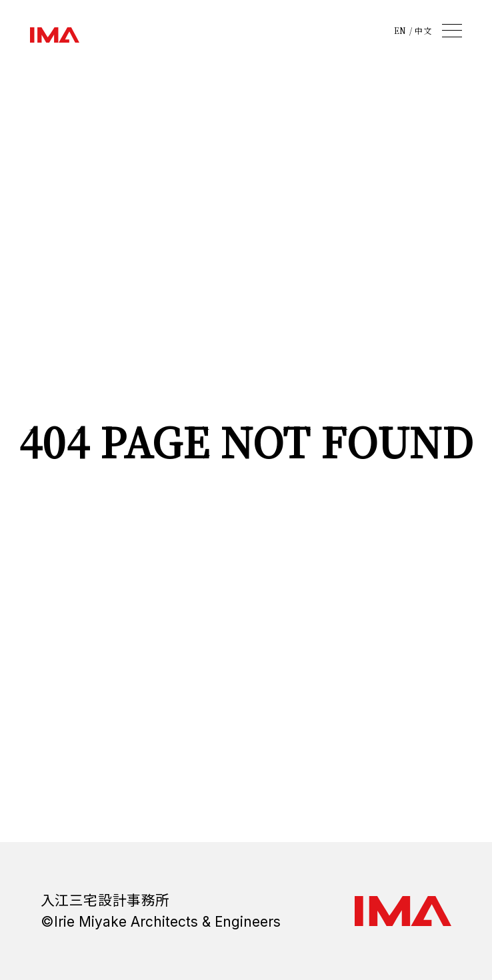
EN (400, 31)
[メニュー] (452, 31)
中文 (423, 31)
